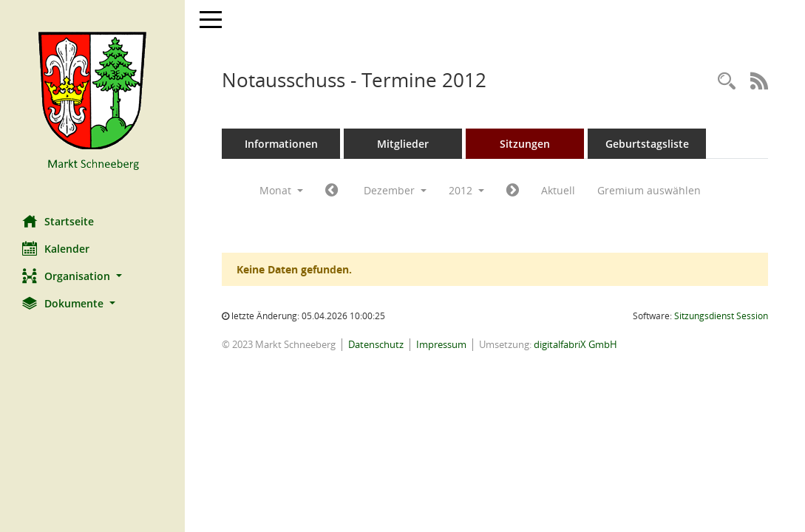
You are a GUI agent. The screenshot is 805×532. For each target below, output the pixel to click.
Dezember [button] (395, 190)
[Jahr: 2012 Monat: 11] (332, 191)
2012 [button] (466, 190)
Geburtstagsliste (647, 144)
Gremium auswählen (649, 190)
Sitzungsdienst (721, 316)
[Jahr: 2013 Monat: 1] (513, 191)
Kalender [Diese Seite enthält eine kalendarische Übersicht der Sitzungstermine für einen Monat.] (56, 248)
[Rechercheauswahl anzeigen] (727, 82)
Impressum (441, 344)
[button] (92, 276)
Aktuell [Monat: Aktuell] (558, 190)
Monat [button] (281, 190)
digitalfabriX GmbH (575, 344)
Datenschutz (376, 344)
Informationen (281, 144)
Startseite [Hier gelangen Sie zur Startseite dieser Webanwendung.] (58, 221)
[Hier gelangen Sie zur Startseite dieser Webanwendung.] (92, 102)
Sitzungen (525, 144)
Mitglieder (403, 144)
